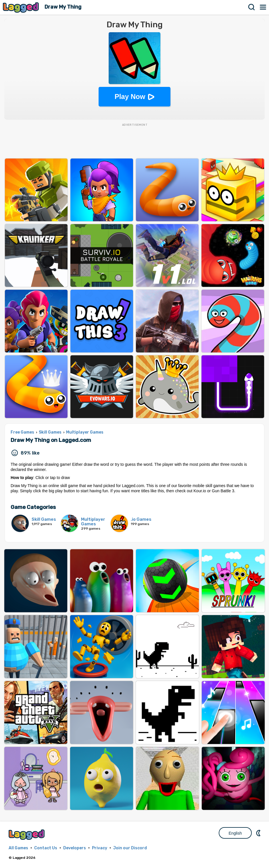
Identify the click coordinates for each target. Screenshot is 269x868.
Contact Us (46, 848)
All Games (18, 848)
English (235, 833)
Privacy (100, 848)
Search (252, 7)
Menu (263, 7)
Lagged (22, 7)
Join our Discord (130, 848)
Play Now (130, 97)
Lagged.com (27, 834)
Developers (75, 848)
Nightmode (259, 833)
